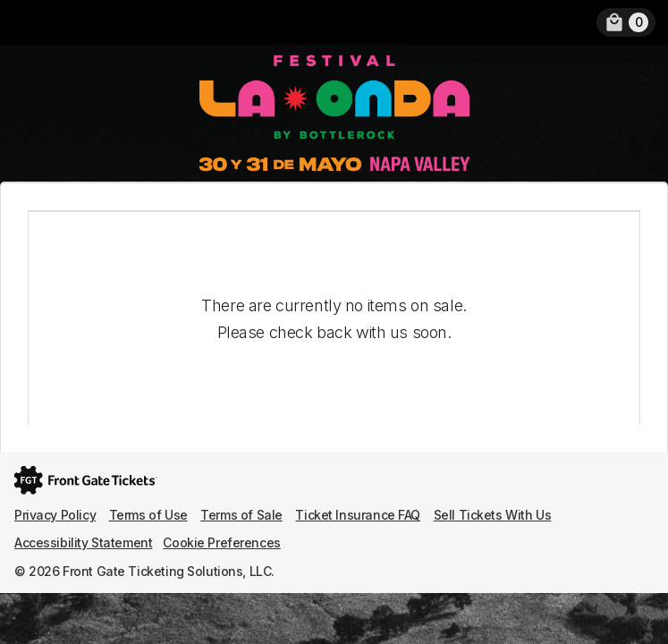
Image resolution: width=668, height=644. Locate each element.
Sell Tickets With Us (493, 515)
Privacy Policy (55, 515)
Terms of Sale (241, 515)
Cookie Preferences (221, 542)
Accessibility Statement (83, 542)
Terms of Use (148, 515)
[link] (626, 22)
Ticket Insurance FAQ (358, 515)
